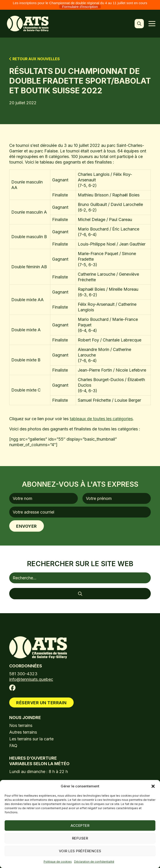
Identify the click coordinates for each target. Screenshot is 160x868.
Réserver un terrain (41, 703)
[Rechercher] (80, 594)
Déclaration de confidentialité (94, 862)
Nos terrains (21, 725)
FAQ (13, 746)
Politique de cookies (58, 862)
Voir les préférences (80, 851)
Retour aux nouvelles (35, 59)
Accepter (80, 825)
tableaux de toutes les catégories (101, 419)
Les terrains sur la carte (31, 739)
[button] (153, 786)
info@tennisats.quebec (31, 679)
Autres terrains (23, 732)
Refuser (80, 838)
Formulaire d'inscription (80, 7)
